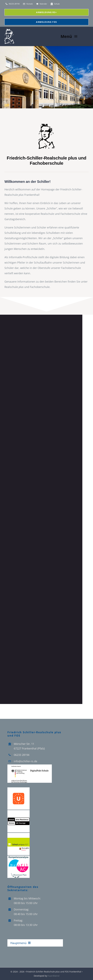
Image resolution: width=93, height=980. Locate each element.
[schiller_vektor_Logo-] (47, 125)
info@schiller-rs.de (25, 761)
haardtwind (54, 976)
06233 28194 (22, 755)
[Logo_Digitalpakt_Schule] (30, 766)
